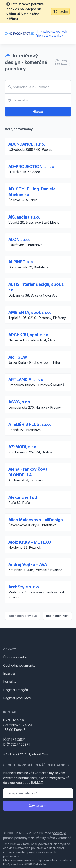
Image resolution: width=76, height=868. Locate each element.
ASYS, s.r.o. (20, 402)
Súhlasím (60, 11)
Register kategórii (16, 690)
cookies (9, 848)
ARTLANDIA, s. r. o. (26, 380)
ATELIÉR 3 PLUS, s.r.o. (30, 424)
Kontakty (10, 682)
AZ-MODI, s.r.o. (23, 447)
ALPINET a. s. (21, 262)
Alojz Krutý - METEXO (30, 542)
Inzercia (9, 674)
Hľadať (38, 112)
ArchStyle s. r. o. (24, 587)
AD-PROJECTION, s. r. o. (32, 167)
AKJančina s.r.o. (24, 217)
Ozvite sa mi (38, 806)
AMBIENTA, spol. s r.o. (30, 312)
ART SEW (18, 357)
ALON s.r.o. (19, 240)
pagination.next (57, 616)
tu (45, 864)
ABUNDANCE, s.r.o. (27, 144)
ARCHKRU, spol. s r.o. (29, 335)
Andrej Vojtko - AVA (28, 565)
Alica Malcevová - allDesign (36, 520)
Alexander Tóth (23, 497)
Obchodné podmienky (19, 665)
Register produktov (17, 698)
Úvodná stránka (15, 657)
